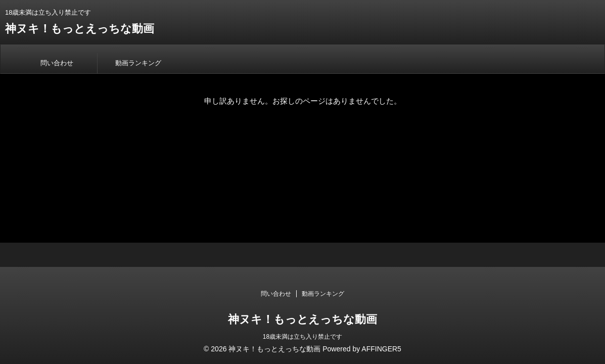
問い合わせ (57, 63)
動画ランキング (138, 63)
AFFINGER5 (381, 349)
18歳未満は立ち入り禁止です (302, 337)
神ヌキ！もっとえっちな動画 (80, 29)
